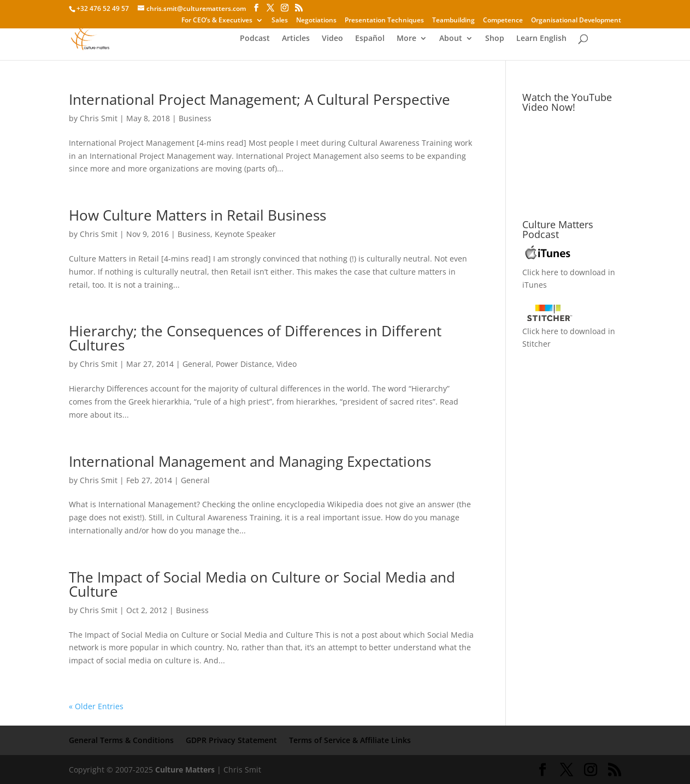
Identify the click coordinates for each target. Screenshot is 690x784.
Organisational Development (576, 21)
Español (370, 39)
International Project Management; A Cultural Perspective (260, 99)
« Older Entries (96, 706)
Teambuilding (453, 21)
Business (195, 118)
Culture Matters (185, 770)
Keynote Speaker (245, 234)
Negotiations (316, 21)
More (406, 39)
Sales (280, 21)
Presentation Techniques (384, 21)
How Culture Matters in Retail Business (197, 215)
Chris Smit (99, 118)
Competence (503, 21)
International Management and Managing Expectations (250, 461)
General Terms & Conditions (121, 740)
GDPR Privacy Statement (231, 740)
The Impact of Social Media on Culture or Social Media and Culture (262, 584)
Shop (495, 39)
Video (332, 39)
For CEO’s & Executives (217, 21)
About (451, 39)
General (197, 364)
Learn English (541, 39)
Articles (296, 39)
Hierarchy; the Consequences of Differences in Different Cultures (255, 338)
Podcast (255, 39)
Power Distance (244, 364)
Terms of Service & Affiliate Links (350, 740)
